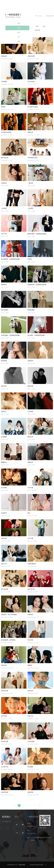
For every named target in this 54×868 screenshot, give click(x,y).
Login (45, 865)
